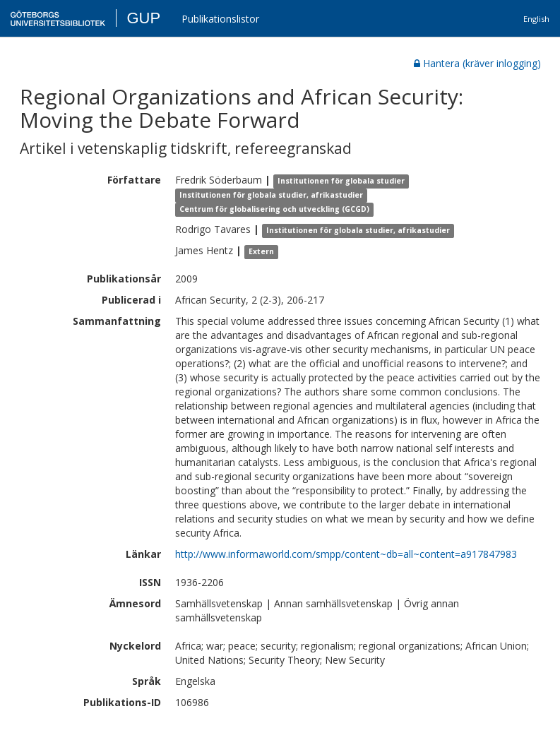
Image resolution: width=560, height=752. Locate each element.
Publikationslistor (220, 19)
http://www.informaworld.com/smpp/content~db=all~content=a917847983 (346, 554)
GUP (143, 18)
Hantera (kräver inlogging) (477, 63)
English (536, 19)
